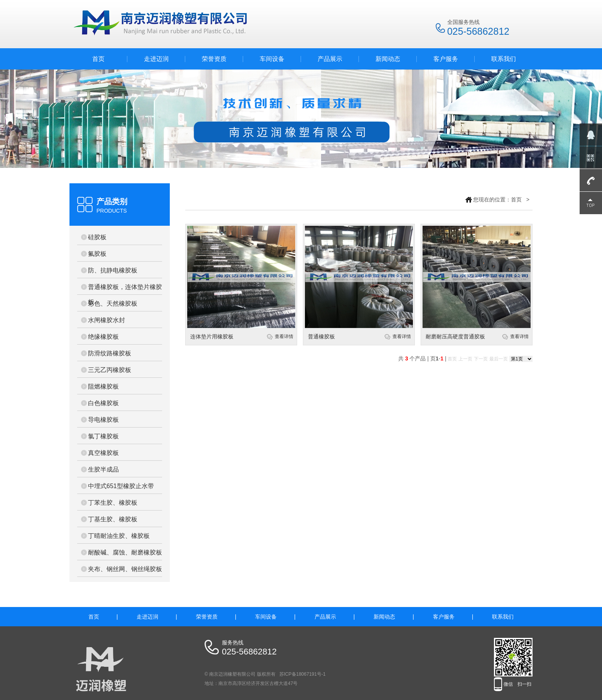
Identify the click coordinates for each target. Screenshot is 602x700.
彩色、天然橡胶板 (113, 304)
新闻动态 (388, 59)
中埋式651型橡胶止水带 (121, 486)
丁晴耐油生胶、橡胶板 (119, 536)
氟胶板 (97, 254)
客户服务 (446, 59)
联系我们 (504, 59)
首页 (98, 59)
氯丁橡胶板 (103, 436)
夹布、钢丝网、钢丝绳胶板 (125, 569)
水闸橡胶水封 (107, 320)
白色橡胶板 (103, 403)
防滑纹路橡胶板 (110, 353)
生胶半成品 (103, 469)
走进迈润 (156, 59)
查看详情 (284, 336)
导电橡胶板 (103, 420)
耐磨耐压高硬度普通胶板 (455, 336)
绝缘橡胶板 (103, 337)
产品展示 (330, 59)
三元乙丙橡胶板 (110, 370)
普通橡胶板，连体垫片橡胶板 (125, 289)
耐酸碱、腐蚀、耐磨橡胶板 (125, 552)
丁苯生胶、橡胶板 (113, 503)
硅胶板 (97, 237)
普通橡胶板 (321, 336)
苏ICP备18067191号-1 (303, 674)
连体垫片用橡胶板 (212, 336)
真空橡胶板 (103, 453)
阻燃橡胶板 (103, 386)
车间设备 (272, 59)
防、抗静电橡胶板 (113, 270)
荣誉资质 (214, 59)
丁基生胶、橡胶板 (113, 519)
